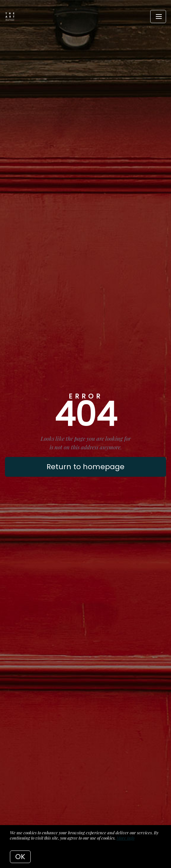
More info (125, 838)
